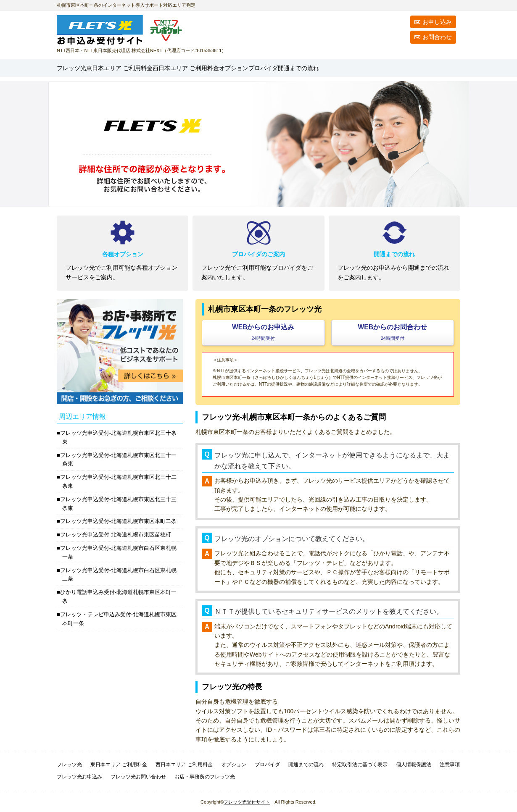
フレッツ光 (79, 68)
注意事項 (450, 765)
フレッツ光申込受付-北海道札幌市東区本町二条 (118, 521)
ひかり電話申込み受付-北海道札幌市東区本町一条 (118, 597)
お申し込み (437, 22)
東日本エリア (153, 68)
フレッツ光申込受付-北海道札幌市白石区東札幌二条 (118, 575)
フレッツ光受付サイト (247, 802)
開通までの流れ (429, 68)
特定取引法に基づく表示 (360, 765)
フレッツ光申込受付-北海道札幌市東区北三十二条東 (118, 481)
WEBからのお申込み (263, 332)
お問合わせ (437, 37)
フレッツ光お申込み (79, 777)
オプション (329, 68)
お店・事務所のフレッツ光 (205, 777)
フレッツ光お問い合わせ (138, 777)
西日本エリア (255, 68)
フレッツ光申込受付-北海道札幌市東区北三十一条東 (118, 460)
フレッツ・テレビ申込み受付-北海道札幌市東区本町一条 (118, 619)
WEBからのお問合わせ (393, 332)
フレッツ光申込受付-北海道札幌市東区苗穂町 (116, 535)
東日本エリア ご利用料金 (119, 765)
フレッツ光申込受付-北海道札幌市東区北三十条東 (118, 437)
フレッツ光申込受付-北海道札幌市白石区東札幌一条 (118, 552)
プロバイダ (374, 68)
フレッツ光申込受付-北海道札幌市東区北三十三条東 (118, 504)
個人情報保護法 (414, 765)
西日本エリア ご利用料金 (184, 765)
